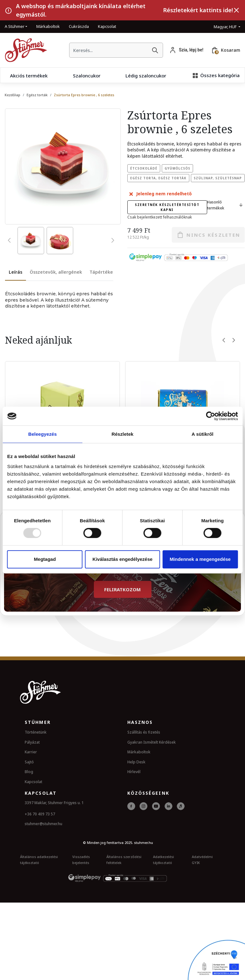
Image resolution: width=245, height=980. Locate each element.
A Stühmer (15, 26)
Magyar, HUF (226, 27)
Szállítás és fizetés (144, 732)
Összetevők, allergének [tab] (56, 272)
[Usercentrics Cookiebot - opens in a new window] (210, 416)
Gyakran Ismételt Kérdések (152, 742)
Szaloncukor (87, 76)
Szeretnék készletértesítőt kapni (167, 207)
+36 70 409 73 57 (40, 813)
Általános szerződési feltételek (124, 859)
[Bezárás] (237, 10)
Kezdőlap (13, 95)
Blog (29, 771)
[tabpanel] (59, 300)
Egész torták (37, 95)
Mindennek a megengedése (200, 559)
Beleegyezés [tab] (42, 434)
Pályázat (32, 742)
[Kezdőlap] (24, 50)
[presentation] (10, 240)
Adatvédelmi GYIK (202, 859)
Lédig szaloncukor (146, 76)
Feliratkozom (122, 589)
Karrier (31, 752)
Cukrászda (79, 26)
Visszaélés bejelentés (81, 859)
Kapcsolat (107, 26)
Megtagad (45, 559)
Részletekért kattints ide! (198, 10)
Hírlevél (134, 771)
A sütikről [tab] (202, 434)
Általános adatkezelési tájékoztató (39, 859)
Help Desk (136, 761)
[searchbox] (108, 50)
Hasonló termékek (226, 205)
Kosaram (231, 50)
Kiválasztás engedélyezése (123, 559)
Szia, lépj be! (191, 50)
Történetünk (36, 732)
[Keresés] (155, 50)
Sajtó (29, 761)
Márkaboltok (48, 26)
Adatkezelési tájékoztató (163, 859)
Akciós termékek (29, 76)
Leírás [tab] (15, 272)
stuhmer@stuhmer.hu (43, 823)
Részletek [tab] (122, 434)
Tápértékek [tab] (102, 272)
